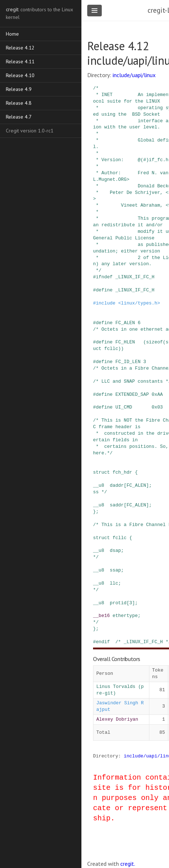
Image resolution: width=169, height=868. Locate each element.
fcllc (120, 538)
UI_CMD (124, 407)
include (106, 303)
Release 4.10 (20, 75)
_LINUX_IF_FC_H (135, 277)
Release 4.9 (19, 89)
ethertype (125, 616)
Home (12, 34)
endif (103, 642)
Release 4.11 (20, 61)
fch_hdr (122, 472)
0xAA (157, 394)
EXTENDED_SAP (132, 394)
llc (114, 583)
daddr (117, 485)
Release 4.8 (19, 103)
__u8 (99, 485)
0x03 (157, 407)
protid (118, 603)
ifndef (104, 277)
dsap (115, 550)
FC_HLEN (125, 342)
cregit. (128, 864)
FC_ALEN (125, 323)
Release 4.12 (20, 48)
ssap (115, 570)
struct (101, 472)
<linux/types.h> (139, 303)
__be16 (101, 616)
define (104, 290)
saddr (117, 505)
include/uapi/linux (134, 75)
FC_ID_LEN (128, 362)
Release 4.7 (19, 117)
